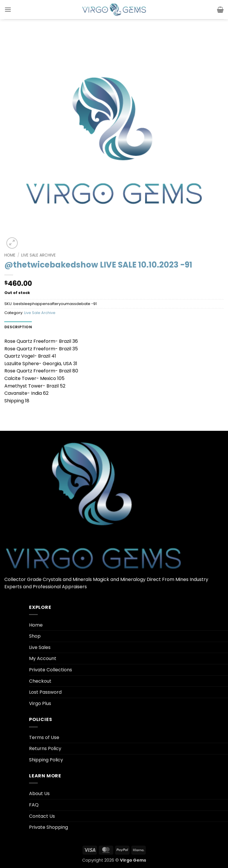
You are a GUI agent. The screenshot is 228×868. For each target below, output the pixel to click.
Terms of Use (44, 737)
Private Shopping (49, 827)
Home (10, 255)
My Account (43, 658)
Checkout (40, 681)
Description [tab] (18, 327)
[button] (8, 9)
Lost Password (45, 692)
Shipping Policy (46, 760)
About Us (39, 793)
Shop (35, 636)
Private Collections (51, 670)
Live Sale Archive (38, 255)
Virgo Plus (40, 703)
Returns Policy (45, 748)
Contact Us (42, 816)
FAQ (34, 805)
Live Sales (40, 647)
